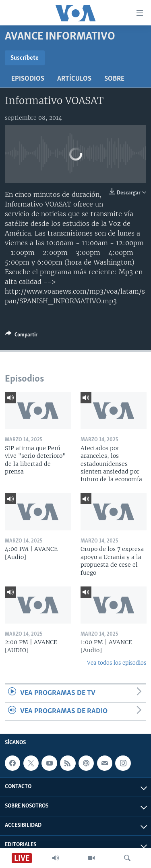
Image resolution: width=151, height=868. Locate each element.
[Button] (21, 336)
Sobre (114, 79)
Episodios (28, 79)
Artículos (74, 79)
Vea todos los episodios (117, 663)
